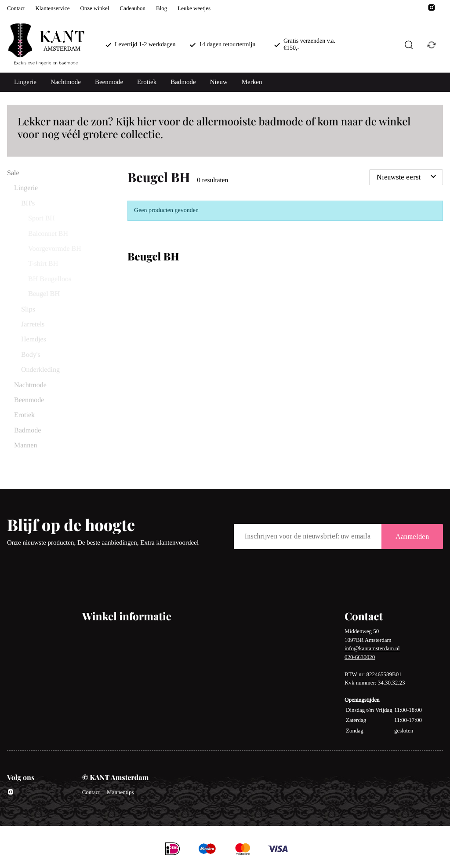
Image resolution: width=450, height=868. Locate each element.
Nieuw (219, 82)
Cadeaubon (132, 8)
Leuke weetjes (194, 8)
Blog (161, 8)
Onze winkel (94, 8)
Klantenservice (52, 8)
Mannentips (120, 792)
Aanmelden (412, 537)
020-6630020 (360, 657)
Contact (16, 8)
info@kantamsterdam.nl (372, 648)
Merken (252, 82)
